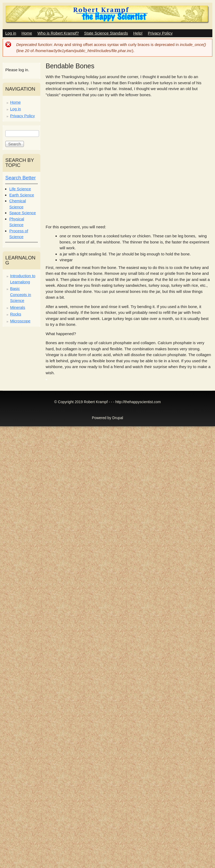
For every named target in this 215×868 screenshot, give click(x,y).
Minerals (18, 307)
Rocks (16, 314)
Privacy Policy (160, 33)
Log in (11, 33)
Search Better (21, 178)
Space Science (23, 213)
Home (27, 33)
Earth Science (22, 195)
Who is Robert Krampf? (58, 33)
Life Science (20, 189)
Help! (138, 33)
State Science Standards (106, 33)
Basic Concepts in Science (21, 294)
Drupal (118, 418)
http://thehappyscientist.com (138, 402)
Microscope (20, 321)
